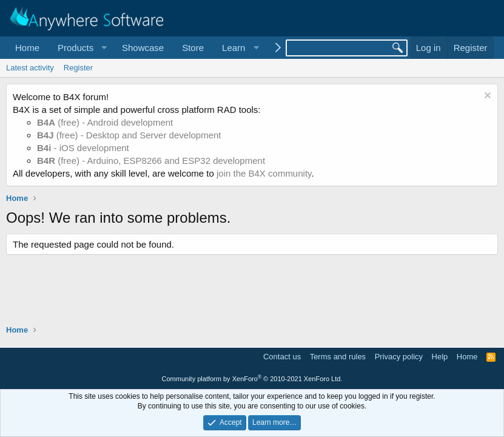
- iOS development (83, 148)
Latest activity (30, 68)
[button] (81, 48)
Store (193, 48)
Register (78, 68)
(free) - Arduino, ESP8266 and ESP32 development (151, 161)
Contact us (282, 357)
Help (440, 357)
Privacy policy (399, 357)
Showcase (143, 48)
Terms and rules (338, 357)
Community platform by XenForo (252, 379)
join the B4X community (264, 173)
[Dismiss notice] (486, 97)
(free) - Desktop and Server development (129, 135)
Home (27, 48)
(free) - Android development (105, 122)
